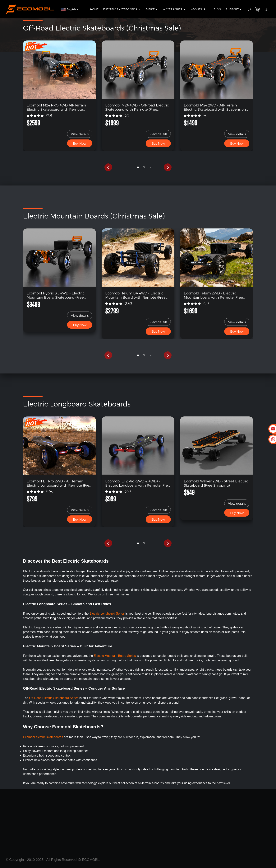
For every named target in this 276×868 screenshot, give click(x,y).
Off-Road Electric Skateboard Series (54, 698)
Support (234, 9)
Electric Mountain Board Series (115, 656)
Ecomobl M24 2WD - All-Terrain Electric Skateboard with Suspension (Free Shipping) (215, 107)
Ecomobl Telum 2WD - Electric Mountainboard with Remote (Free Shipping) (213, 295)
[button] (108, 167)
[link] (59, 69)
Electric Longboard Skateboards (77, 404)
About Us (200, 9)
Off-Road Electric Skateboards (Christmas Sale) (102, 28)
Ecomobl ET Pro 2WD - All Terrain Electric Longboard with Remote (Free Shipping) (59, 483)
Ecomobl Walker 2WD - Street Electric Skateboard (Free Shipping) (216, 483)
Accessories (175, 9)
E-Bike (152, 9)
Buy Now (80, 143)
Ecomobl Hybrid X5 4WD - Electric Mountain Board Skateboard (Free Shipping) (56, 295)
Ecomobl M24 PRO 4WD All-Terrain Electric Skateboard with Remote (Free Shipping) (56, 107)
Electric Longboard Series (107, 614)
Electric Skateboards (122, 9)
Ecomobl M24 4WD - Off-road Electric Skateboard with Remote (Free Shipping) (137, 107)
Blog (217, 9)
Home (94, 9)
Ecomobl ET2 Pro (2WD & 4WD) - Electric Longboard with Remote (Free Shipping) (138, 483)
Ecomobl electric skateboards (43, 737)
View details (80, 134)
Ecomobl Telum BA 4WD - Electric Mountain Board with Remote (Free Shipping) (135, 295)
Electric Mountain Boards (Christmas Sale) (94, 216)
